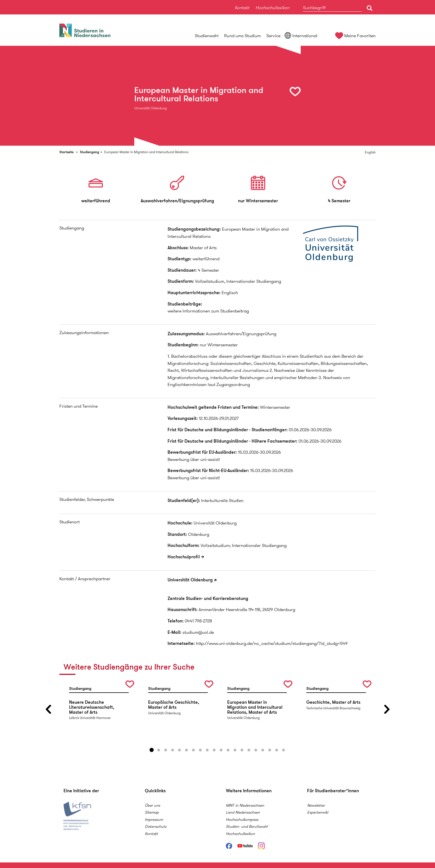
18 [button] (270, 750)
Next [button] (387, 709)
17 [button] (263, 750)
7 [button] (193, 750)
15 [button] (249, 750)
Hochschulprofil (184, 557)
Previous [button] (48, 709)
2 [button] (159, 750)
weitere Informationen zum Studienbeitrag (208, 311)
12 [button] (228, 750)
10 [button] (214, 750)
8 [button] (200, 750)
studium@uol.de (198, 632)
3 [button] (166, 750)
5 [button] (179, 750)
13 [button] (235, 750)
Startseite (66, 152)
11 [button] (221, 750)
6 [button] (186, 750)
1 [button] (152, 750)
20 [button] (284, 750)
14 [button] (242, 750)
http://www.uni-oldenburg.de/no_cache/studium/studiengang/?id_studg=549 (272, 643)
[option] (217, 96)
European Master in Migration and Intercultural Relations (146, 152)
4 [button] (173, 750)
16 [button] (256, 750)
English (370, 152)
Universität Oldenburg (190, 580)
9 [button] (207, 750)
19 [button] (277, 750)
